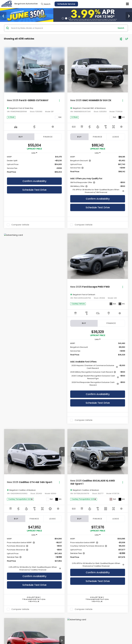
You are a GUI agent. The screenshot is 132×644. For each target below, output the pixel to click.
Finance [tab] (48, 137)
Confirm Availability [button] (34, 181)
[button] (62, 70)
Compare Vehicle (20, 225)
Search (121, 28)
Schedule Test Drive (34, 190)
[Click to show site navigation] (127, 4)
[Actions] (59, 100)
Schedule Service (66, 4)
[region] (34, 166)
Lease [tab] (116, 137)
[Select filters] (121, 39)
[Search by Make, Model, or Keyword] (63, 28)
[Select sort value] (126, 39)
